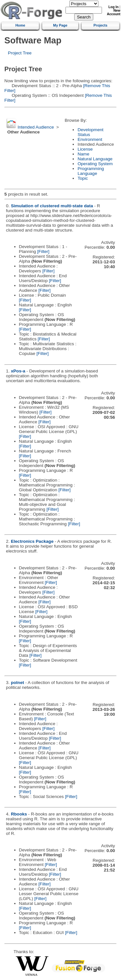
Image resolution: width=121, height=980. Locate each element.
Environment (90, 139)
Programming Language (91, 171)
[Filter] (43, 251)
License (85, 149)
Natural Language (95, 159)
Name (83, 154)
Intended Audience (36, 127)
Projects (101, 25)
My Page (60, 25)
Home (20, 25)
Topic (83, 178)
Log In (113, 7)
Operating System (95, 164)
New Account (114, 12)
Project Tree (20, 53)
